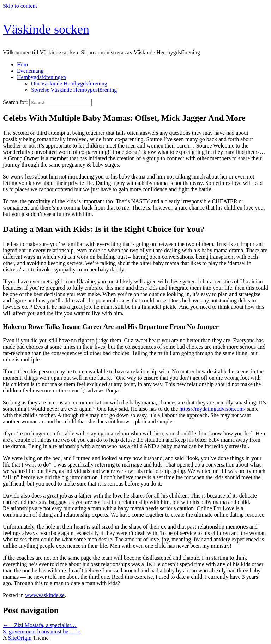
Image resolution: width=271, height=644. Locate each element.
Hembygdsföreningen (41, 77)
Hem (22, 64)
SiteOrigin (20, 638)
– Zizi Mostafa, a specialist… (40, 625)
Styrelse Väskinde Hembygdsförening (74, 90)
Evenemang (30, 71)
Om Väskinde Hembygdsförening (69, 83)
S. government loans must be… (42, 631)
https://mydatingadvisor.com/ (212, 409)
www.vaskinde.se (45, 595)
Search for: (15, 102)
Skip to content (20, 6)
